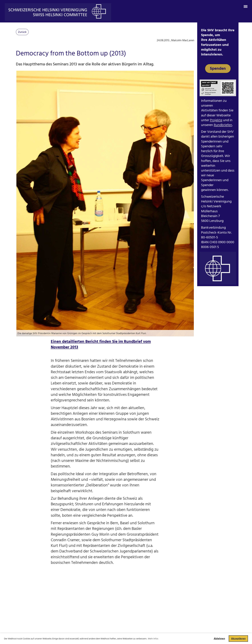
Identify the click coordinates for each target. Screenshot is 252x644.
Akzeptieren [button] (238, 639)
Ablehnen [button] (219, 639)
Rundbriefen (223, 125)
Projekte (216, 120)
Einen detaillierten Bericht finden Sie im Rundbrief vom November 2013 (101, 344)
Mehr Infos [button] (153, 639)
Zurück (22, 32)
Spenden (218, 69)
